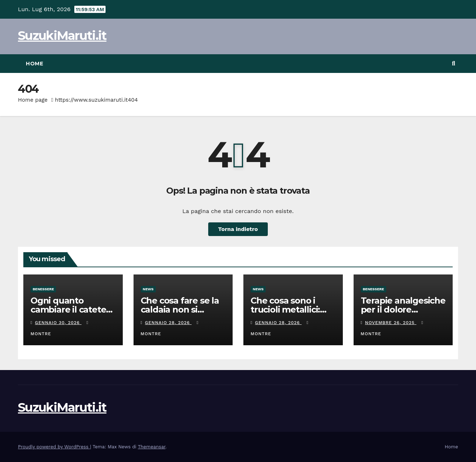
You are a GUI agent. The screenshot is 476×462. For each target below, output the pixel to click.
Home (34, 64)
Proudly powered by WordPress (54, 447)
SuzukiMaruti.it (62, 36)
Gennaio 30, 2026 (58, 323)
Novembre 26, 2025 (391, 323)
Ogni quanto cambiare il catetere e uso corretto (73, 309)
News (148, 289)
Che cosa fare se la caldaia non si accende (180, 309)
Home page (33, 100)
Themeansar (152, 447)
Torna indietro (238, 229)
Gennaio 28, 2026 (168, 323)
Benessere (43, 289)
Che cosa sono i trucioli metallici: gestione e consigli (290, 309)
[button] (454, 63)
